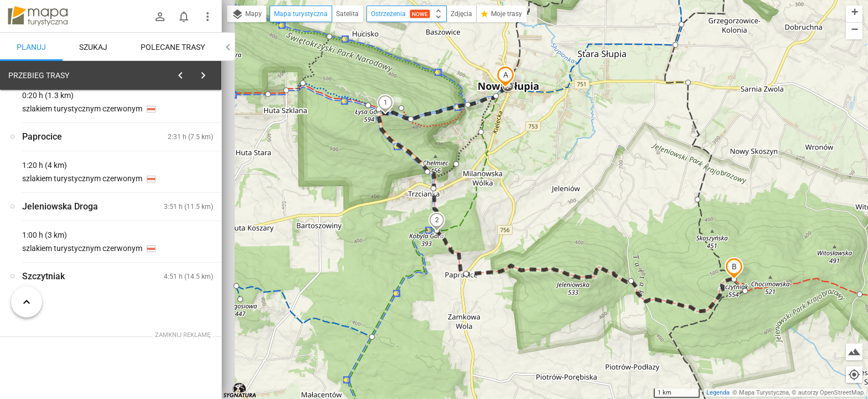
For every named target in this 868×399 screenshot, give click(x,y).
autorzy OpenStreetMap (831, 393)
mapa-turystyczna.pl (38, 16)
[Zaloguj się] (160, 17)
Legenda (718, 393)
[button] (505, 76)
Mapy (247, 14)
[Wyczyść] (212, 73)
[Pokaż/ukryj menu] (208, 17)
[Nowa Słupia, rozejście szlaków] (66, 239)
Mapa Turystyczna (764, 393)
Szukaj (93, 47)
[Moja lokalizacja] (854, 375)
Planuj (31, 47)
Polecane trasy (173, 47)
